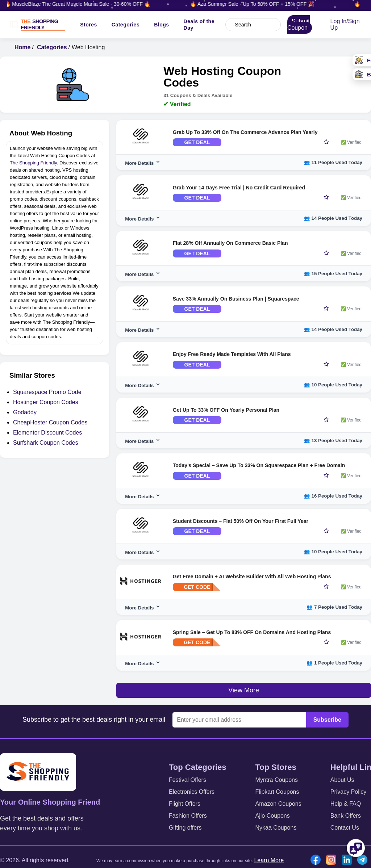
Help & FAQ (346, 804)
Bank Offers (346, 816)
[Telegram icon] (364, 860)
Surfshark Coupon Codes (46, 443)
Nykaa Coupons (276, 828)
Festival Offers (187, 780)
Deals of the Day (199, 25)
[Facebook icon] (317, 860)
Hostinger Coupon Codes (46, 402)
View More (244, 690)
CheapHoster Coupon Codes (50, 422)
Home (22, 47)
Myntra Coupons (277, 780)
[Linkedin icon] (349, 860)
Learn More (269, 860)
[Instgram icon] (333, 860)
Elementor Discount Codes (47, 433)
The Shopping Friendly (33, 163)
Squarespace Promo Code (47, 392)
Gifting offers (185, 828)
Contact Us (345, 828)
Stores (89, 25)
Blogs (161, 25)
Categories (126, 25)
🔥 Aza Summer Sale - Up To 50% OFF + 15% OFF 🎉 (259, 4)
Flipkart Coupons (277, 792)
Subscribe (327, 720)
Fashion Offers (188, 816)
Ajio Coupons (273, 816)
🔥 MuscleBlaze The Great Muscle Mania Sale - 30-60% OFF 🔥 (84, 4)
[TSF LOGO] (42, 25)
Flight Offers (185, 804)
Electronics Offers (192, 792)
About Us (342, 780)
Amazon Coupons (278, 804)
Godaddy (25, 412)
